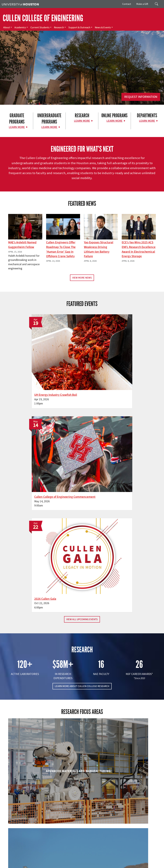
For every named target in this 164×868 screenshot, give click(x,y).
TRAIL (4, 862)
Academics (20, 27)
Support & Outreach (79, 27)
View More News (82, 278)
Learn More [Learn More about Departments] (147, 121)
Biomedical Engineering (32, 625)
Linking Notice (65, 862)
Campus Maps (88, 859)
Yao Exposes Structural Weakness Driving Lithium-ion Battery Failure (99, 249)
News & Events (103, 27)
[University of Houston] (20, 4)
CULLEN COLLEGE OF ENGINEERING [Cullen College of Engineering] (43, 18)
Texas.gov (125, 859)
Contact (127, 4)
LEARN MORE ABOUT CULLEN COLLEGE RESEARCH (82, 448)
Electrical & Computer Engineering (31, 679)
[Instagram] (32, 819)
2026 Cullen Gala (125, 351)
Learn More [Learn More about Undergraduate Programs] (49, 127)
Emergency (101, 859)
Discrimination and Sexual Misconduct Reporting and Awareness (98, 865)
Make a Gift (142, 4)
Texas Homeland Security (143, 859)
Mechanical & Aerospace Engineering (132, 731)
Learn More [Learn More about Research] (82, 121)
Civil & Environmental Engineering (132, 628)
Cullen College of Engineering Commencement (74, 356)
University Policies (138, 865)
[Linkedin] (38, 819)
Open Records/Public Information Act (106, 862)
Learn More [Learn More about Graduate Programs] (17, 127)
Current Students (40, 27)
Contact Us (62, 844)
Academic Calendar (71, 859)
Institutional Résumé (135, 862)
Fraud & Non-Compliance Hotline (41, 862)
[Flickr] (25, 819)
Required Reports (10, 865)
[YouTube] (44, 819)
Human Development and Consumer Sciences (133, 679)
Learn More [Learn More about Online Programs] (115, 121)
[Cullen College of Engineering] (82, 77)
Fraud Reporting (16, 862)
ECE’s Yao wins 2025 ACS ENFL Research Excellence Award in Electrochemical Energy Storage (139, 249)
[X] (19, 819)
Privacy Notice (80, 862)
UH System (113, 859)
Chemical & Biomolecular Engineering (82, 628)
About (7, 27)
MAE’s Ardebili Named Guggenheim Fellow (22, 245)
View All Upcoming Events (82, 381)
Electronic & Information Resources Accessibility (43, 865)
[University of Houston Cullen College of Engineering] (29, 806)
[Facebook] (13, 819)
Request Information (141, 97)
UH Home (55, 859)
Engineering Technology (82, 676)
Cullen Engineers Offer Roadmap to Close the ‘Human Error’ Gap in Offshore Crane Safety (61, 249)
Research (59, 27)
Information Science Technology (82, 731)
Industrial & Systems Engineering (31, 731)
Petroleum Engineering (82, 779)
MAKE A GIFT (135, 805)
